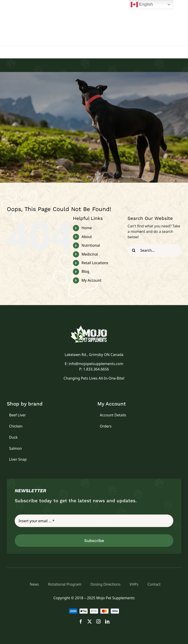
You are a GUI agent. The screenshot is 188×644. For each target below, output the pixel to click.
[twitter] (90, 621)
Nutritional (91, 245)
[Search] (134, 250)
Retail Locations (95, 263)
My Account (92, 280)
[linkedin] (107, 621)
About (87, 237)
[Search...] (154, 250)
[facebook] (81, 621)
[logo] (94, 327)
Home (87, 228)
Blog (85, 271)
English (142, 5)
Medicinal (90, 254)
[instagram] (98, 621)
